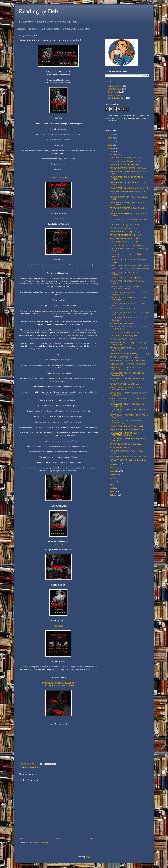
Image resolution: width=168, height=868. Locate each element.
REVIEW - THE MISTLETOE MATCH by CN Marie (129, 245)
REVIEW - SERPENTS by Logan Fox (124, 332)
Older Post (93, 839)
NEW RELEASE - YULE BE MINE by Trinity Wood (129, 269)
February (114, 495)
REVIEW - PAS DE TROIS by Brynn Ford (126, 444)
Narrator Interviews (115, 95)
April (112, 488)
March (113, 492)
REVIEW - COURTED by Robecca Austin (126, 357)
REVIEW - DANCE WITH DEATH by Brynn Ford (128, 456)
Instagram (33, 29)
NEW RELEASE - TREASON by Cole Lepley (127, 426)
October (114, 468)
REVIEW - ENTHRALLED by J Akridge (125, 232)
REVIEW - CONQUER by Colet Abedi (124, 165)
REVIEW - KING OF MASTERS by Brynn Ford (128, 360)
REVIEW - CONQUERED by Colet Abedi (126, 158)
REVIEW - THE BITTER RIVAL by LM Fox (126, 235)
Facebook (21, 29)
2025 (110, 138)
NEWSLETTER (47, 683)
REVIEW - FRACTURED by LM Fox (124, 242)
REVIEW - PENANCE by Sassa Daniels (125, 161)
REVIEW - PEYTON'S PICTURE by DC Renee (128, 168)
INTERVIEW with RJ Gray (120, 447)
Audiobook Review (115, 86)
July (112, 478)
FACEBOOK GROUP (52, 686)
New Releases (35, 767)
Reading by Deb (38, 11)
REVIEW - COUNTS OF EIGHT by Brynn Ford (128, 460)
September (115, 471)
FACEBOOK (71, 683)
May (112, 485)
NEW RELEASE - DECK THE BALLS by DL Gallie (129, 265)
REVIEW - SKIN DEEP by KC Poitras (124, 384)
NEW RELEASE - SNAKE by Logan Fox (125, 278)
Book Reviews (113, 92)
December (114, 155)
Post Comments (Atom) (39, 843)
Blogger (89, 857)
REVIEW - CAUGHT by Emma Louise (124, 225)
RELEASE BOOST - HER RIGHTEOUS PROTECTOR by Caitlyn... (125, 368)
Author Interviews (114, 89)
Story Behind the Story (116, 98)
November (114, 464)
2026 (110, 135)
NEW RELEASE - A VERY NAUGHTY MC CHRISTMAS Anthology (126, 288)
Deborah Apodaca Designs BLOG (77, 29)
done (27, 767)
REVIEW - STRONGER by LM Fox (123, 228)
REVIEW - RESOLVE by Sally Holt (123, 336)
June (112, 481)
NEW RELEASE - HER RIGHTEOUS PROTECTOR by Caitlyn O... (124, 434)
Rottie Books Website (50, 29)
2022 (110, 148)
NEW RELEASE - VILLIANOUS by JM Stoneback (129, 188)
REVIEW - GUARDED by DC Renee (124, 339)
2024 (110, 142)
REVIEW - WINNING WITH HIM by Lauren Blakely (129, 354)
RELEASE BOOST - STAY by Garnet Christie (127, 364)
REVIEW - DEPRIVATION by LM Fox (124, 238)
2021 (110, 152)
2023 (110, 145)
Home (59, 839)
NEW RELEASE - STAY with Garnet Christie (127, 430)
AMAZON (58, 219)
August (113, 474)
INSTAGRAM (68, 686)
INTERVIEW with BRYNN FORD (122, 323)
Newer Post (24, 839)
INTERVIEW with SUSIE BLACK (122, 309)
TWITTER (60, 683)
